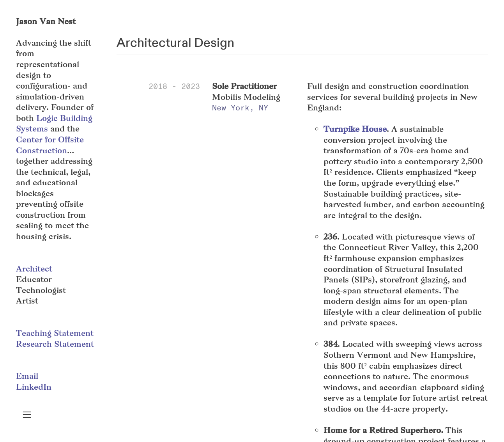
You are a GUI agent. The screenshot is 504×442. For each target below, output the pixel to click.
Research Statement (55, 344)
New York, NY (240, 108)
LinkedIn (34, 387)
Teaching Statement (55, 333)
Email (27, 376)
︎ (27, 415)
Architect (34, 269)
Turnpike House (355, 129)
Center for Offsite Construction (50, 145)
